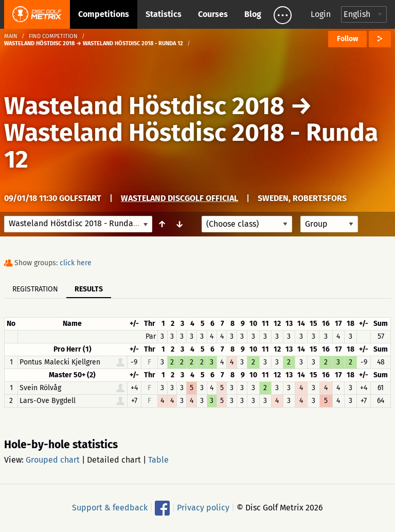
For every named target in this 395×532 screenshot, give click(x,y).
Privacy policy (203, 508)
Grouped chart (53, 460)
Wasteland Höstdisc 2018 (144, 106)
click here (76, 263)
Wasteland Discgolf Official (179, 198)
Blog (253, 14)
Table (158, 460)
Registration (35, 289)
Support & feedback (110, 508)
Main (11, 36)
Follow (347, 39)
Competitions (104, 14)
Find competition (53, 36)
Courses (213, 14)
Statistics (164, 14)
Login (321, 14)
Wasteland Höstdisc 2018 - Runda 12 (191, 146)
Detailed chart (114, 460)
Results (89, 289)
